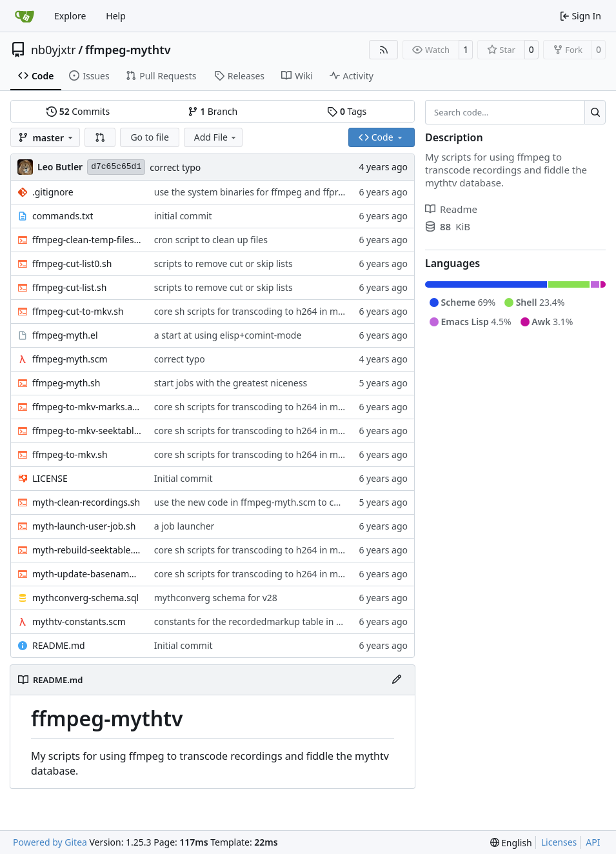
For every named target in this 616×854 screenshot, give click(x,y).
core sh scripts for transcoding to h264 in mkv (251, 311)
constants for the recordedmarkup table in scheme (262, 621)
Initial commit (184, 478)
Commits (78, 111)
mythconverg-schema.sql (85, 598)
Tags (347, 111)
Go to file (149, 137)
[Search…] (595, 112)
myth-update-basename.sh (87, 574)
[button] (100, 137)
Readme (451, 209)
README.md (59, 645)
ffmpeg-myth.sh (66, 383)
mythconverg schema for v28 (216, 598)
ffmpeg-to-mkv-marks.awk (87, 407)
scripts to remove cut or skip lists (224, 263)
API (593, 842)
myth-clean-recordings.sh (86, 502)
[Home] (25, 16)
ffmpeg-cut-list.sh (69, 287)
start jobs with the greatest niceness (231, 383)
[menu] (511, 843)
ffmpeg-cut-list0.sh (72, 263)
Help (116, 16)
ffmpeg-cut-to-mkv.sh (78, 311)
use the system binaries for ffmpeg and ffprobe (254, 192)
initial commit (183, 216)
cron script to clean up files (211, 240)
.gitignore (53, 192)
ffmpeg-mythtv (128, 50)
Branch (213, 111)
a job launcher (184, 526)
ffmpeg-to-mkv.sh (70, 454)
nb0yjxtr (54, 50)
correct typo (175, 167)
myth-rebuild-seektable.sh (87, 550)
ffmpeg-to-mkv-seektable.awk (87, 431)
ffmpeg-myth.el (65, 335)
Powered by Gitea (50, 842)
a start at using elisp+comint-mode (228, 335)
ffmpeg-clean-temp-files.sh (87, 240)
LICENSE (50, 478)
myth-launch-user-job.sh (84, 526)
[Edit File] (397, 680)
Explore (70, 16)
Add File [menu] (216, 137)
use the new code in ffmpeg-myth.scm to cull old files (267, 502)
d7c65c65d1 (116, 167)
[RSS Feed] (384, 50)
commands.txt (63, 216)
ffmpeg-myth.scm (70, 359)
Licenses (559, 842)
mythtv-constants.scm (79, 621)
